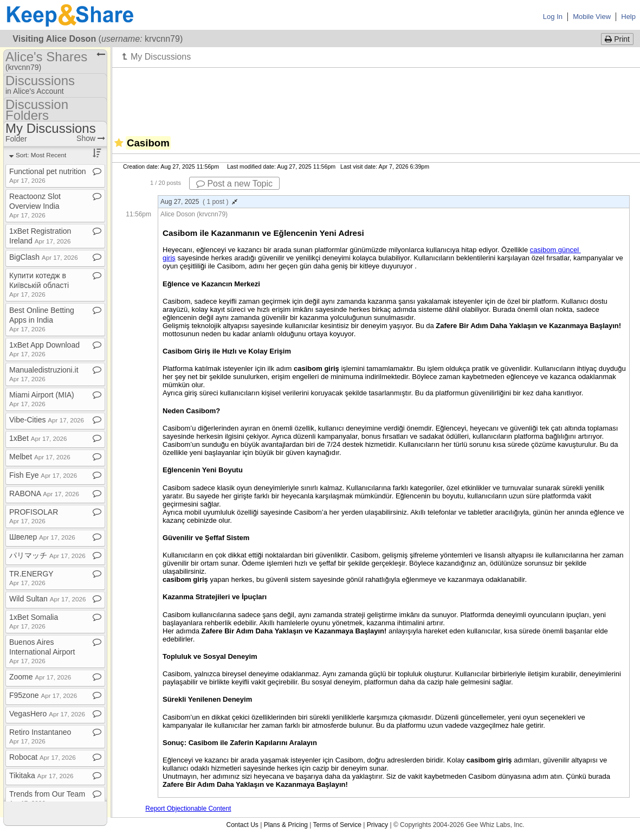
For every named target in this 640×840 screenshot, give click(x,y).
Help (628, 17)
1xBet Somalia (34, 621)
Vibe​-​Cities (47, 420)
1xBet (38, 438)
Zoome (40, 677)
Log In (553, 17)
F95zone (43, 695)
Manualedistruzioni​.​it (44, 374)
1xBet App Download (44, 349)
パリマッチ (47, 555)
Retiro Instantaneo (40, 736)
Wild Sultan (47, 599)
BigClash (44, 257)
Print (617, 39)
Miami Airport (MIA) (42, 399)
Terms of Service (337, 825)
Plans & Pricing (286, 825)
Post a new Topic (234, 184)
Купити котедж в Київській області (39, 284)
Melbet (40, 457)
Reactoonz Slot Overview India (35, 205)
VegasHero (47, 714)
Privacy (377, 825)
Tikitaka (41, 775)
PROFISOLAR (34, 516)
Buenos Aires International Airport (42, 651)
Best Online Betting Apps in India (42, 319)
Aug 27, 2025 (199, 202)
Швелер (42, 537)
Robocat (43, 757)
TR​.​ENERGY (31, 578)
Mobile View (592, 17)
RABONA (44, 493)
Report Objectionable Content (188, 809)
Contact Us (242, 825)
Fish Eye (43, 475)
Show (91, 138)
